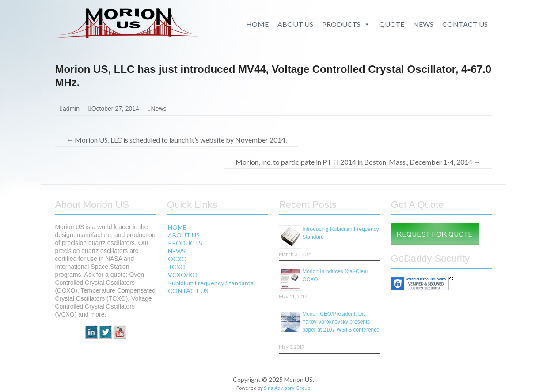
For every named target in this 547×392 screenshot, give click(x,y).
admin (71, 109)
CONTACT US (465, 24)
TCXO (177, 267)
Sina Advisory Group (287, 388)
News (158, 109)
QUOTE (392, 24)
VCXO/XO (183, 275)
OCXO (177, 259)
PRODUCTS (346, 24)
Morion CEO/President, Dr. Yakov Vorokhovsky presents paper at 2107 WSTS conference (341, 322)
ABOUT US (295, 24)
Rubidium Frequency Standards (211, 283)
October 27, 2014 (115, 109)
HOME (257, 24)
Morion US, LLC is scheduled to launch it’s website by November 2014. (177, 140)
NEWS (423, 24)
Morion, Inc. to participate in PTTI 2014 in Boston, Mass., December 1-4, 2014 (358, 162)
